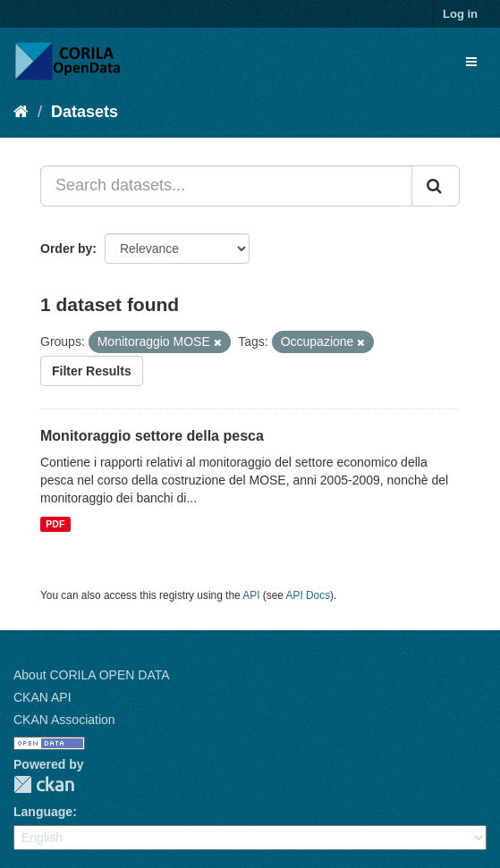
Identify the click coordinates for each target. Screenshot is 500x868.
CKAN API (42, 697)
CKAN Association (64, 720)
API (251, 595)
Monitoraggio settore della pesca (152, 436)
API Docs (309, 595)
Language (43, 812)
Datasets (85, 112)
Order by (66, 249)
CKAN (44, 784)
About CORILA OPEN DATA (92, 675)
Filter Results (92, 371)
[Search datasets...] (226, 186)
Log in (460, 14)
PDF (55, 524)
